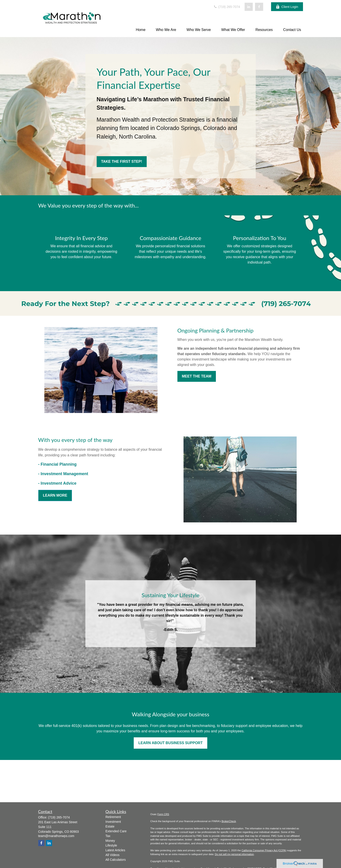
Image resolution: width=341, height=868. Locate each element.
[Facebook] (259, 7)
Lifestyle (111, 845)
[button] (141, 30)
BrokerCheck (229, 821)
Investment (113, 822)
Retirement (113, 817)
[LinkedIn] (249, 7)
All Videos (112, 855)
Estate (110, 826)
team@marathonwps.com (56, 836)
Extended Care (116, 831)
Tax (108, 836)
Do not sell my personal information (234, 854)
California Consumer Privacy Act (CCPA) (264, 850)
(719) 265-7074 (227, 7)
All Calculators (116, 860)
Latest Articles (115, 850)
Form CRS (163, 814)
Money (110, 841)
